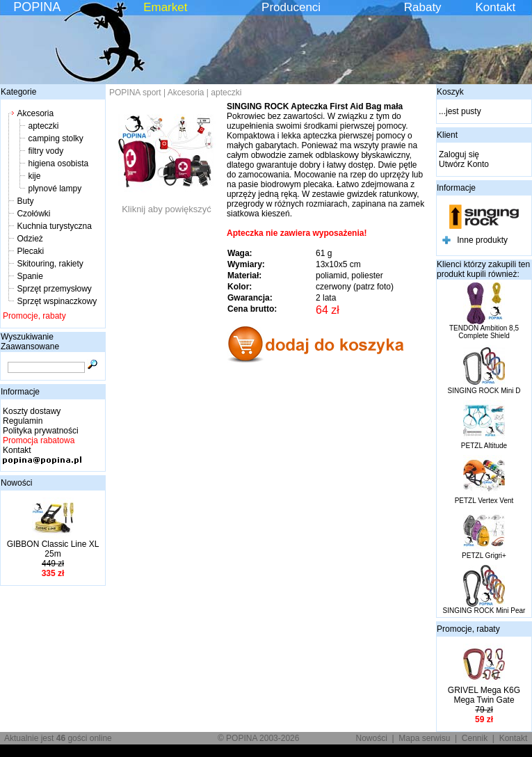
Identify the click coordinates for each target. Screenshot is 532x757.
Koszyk (450, 92)
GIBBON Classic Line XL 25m (53, 549)
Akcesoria (35, 113)
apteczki (43, 126)
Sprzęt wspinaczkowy (57, 301)
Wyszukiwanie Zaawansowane (30, 342)
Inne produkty (482, 240)
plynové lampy (55, 189)
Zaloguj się (459, 154)
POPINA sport (135, 93)
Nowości (16, 483)
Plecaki (30, 251)
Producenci (291, 7)
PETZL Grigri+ (484, 556)
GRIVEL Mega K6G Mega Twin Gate (484, 695)
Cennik (475, 738)
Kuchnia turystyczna (54, 226)
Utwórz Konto (464, 164)
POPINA (37, 7)
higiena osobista (58, 164)
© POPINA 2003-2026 (259, 738)
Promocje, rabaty (34, 316)
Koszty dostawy (32, 411)
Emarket (165, 7)
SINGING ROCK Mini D (484, 391)
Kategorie (18, 92)
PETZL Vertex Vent (484, 501)
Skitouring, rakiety (50, 264)
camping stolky (55, 138)
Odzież (30, 239)
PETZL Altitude (484, 446)
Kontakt (496, 7)
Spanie (30, 276)
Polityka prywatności (41, 431)
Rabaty (423, 7)
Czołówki (33, 214)
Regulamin (23, 421)
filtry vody (46, 151)
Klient (447, 135)
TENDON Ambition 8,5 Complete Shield (484, 332)
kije (34, 176)
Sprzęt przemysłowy (54, 289)
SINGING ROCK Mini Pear (484, 611)
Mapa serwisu (424, 738)
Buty (25, 201)
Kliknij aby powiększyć (167, 205)
